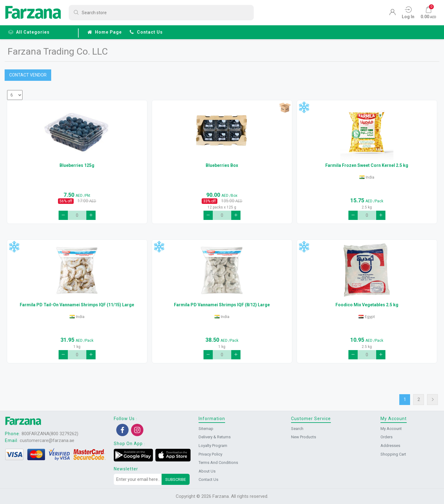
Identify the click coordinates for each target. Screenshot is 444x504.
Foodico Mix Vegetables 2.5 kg (367, 305)
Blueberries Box (222, 165)
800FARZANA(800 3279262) (50, 434)
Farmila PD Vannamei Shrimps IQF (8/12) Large (222, 305)
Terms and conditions (218, 463)
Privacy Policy (210, 454)
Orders (386, 437)
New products (304, 437)
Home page (105, 32)
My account (391, 429)
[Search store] (161, 13)
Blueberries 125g (77, 165)
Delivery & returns (215, 437)
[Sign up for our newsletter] (138, 479)
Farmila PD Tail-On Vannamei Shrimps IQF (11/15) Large (77, 305)
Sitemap (206, 429)
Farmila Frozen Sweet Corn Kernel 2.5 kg (367, 165)
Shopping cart (393, 454)
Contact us (146, 32)
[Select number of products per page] (15, 95)
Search (297, 429)
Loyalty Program (213, 446)
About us (207, 471)
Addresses (390, 446)
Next (432, 400)
